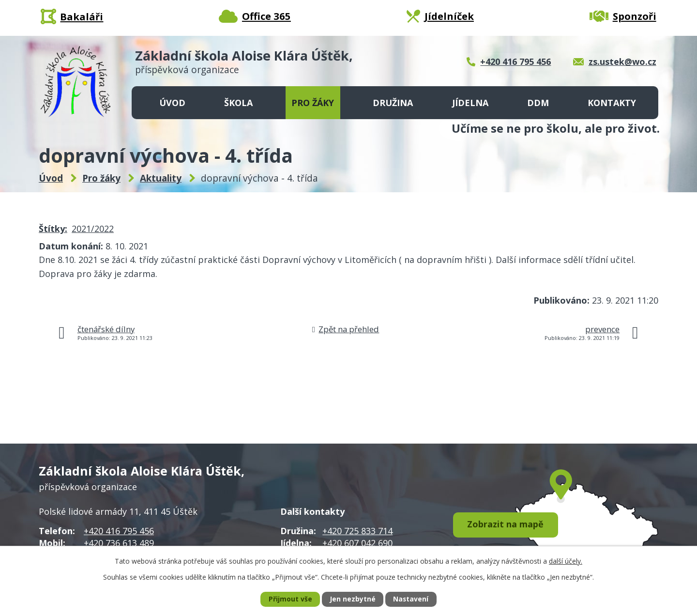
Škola (238, 103)
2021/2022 (93, 229)
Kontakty (612, 103)
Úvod (172, 103)
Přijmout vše (290, 599)
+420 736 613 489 (119, 543)
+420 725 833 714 (357, 531)
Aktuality (161, 178)
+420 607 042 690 (357, 543)
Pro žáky (313, 103)
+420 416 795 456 (119, 531)
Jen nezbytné (353, 599)
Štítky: (53, 229)
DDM (538, 103)
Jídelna (470, 103)
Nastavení (411, 599)
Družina (393, 103)
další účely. (566, 561)
